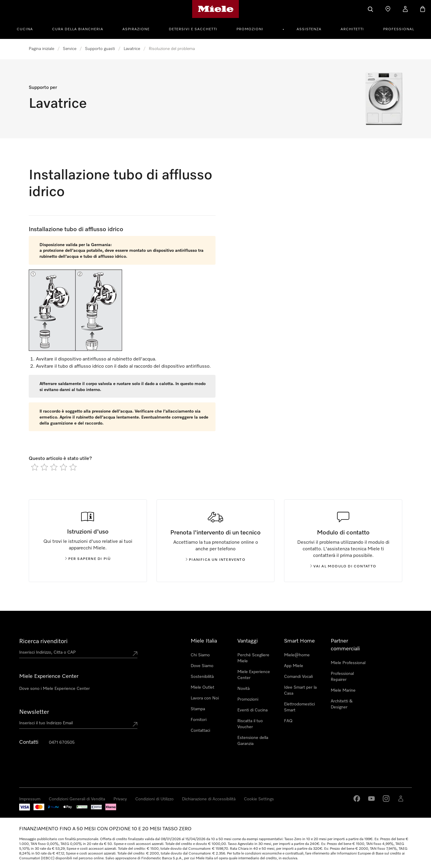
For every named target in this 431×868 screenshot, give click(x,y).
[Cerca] (371, 9)
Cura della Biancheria (78, 29)
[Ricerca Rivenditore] (388, 9)
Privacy (120, 799)
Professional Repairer (342, 677)
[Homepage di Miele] (216, 9)
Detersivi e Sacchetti (193, 29)
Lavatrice (132, 49)
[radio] (35, 467)
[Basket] (423, 9)
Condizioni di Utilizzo (154, 799)
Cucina (25, 29)
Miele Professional (348, 663)
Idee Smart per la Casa (300, 690)
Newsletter (34, 712)
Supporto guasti (100, 49)
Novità (243, 689)
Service (70, 49)
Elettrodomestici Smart (299, 707)
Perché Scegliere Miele (253, 658)
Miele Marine (343, 690)
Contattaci (200, 731)
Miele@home (297, 655)
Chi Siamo (200, 655)
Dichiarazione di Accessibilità (209, 799)
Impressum (30, 799)
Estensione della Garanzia (253, 741)
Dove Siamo (202, 666)
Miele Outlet (202, 687)
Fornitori (199, 720)
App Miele (294, 666)
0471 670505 (62, 743)
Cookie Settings (259, 799)
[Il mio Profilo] (405, 9)
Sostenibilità (202, 677)
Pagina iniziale (41, 49)
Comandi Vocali (298, 677)
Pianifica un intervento (215, 560)
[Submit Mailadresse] (135, 724)
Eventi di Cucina (252, 710)
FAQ (288, 721)
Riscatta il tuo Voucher (250, 724)
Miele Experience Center (254, 675)
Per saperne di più (88, 559)
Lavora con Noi (205, 698)
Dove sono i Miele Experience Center (54, 689)
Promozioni (250, 29)
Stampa (198, 709)
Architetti (352, 29)
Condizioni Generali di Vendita (77, 799)
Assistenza (309, 29)
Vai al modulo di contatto (343, 566)
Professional (399, 29)
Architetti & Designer (342, 704)
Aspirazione (136, 29)
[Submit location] (135, 654)
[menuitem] (28, 28)
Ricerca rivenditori (43, 641)
